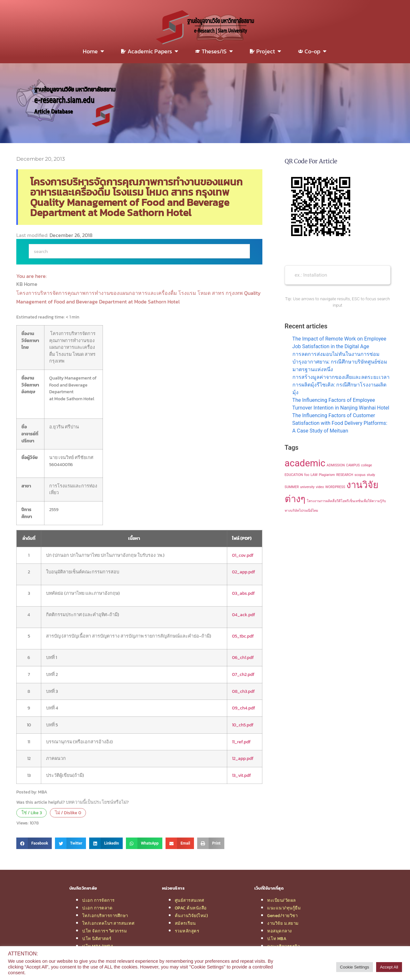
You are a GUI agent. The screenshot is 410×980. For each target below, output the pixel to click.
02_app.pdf (244, 572)
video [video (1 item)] (320, 487)
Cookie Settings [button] (355, 967)
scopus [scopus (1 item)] (360, 475)
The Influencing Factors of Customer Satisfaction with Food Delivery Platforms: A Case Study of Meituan (340, 423)
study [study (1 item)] (371, 475)
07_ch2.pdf (243, 674)
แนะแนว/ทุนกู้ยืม (284, 908)
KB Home (27, 284)
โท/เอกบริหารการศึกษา (105, 915)
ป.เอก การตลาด (97, 908)
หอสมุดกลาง (280, 931)
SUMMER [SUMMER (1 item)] (292, 487)
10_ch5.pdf (243, 725)
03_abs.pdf (243, 593)
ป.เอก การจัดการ (98, 900)
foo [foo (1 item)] (307, 475)
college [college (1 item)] (367, 465)
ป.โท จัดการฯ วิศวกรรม (105, 931)
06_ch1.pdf (243, 657)
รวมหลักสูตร (187, 931)
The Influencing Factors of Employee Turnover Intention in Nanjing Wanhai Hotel (341, 404)
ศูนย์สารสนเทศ (190, 900)
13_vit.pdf (241, 775)
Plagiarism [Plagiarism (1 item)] (327, 475)
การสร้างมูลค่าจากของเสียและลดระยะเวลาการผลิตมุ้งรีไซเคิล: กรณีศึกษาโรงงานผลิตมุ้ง (341, 385)
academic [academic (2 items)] (305, 463)
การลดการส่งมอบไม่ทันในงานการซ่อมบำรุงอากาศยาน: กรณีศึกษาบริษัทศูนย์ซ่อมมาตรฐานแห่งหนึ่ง (340, 362)
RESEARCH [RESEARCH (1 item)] (345, 475)
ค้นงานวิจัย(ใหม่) (191, 915)
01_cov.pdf (243, 555)
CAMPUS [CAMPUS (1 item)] (353, 465)
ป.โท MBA (277, 938)
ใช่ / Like (32, 813)
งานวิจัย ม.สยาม (283, 923)
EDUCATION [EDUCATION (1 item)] (294, 475)
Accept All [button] (389, 967)
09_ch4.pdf (244, 708)
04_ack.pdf (244, 615)
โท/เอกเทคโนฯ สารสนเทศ (108, 923)
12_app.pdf (243, 758)
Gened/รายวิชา (282, 915)
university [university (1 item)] (307, 487)
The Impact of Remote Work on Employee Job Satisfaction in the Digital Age (339, 343)
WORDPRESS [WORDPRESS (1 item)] (335, 487)
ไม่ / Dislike (68, 813)
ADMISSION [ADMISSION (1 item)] (336, 465)
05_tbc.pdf (243, 636)
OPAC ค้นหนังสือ (191, 908)
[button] (34, 843)
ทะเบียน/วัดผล (282, 900)
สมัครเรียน (185, 923)
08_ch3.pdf (243, 691)
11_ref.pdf (241, 742)
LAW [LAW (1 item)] (314, 475)
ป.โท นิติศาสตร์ (97, 938)
